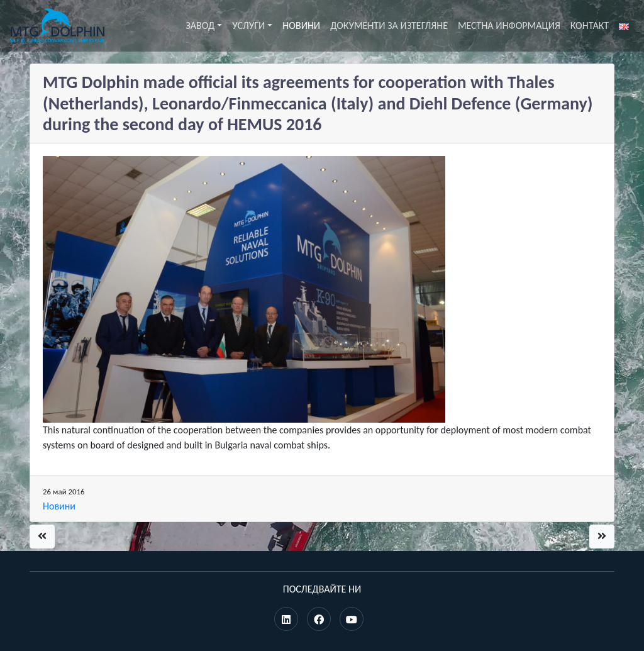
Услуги (248, 25)
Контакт (590, 25)
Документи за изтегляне (389, 25)
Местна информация (509, 25)
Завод (200, 25)
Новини (301, 25)
